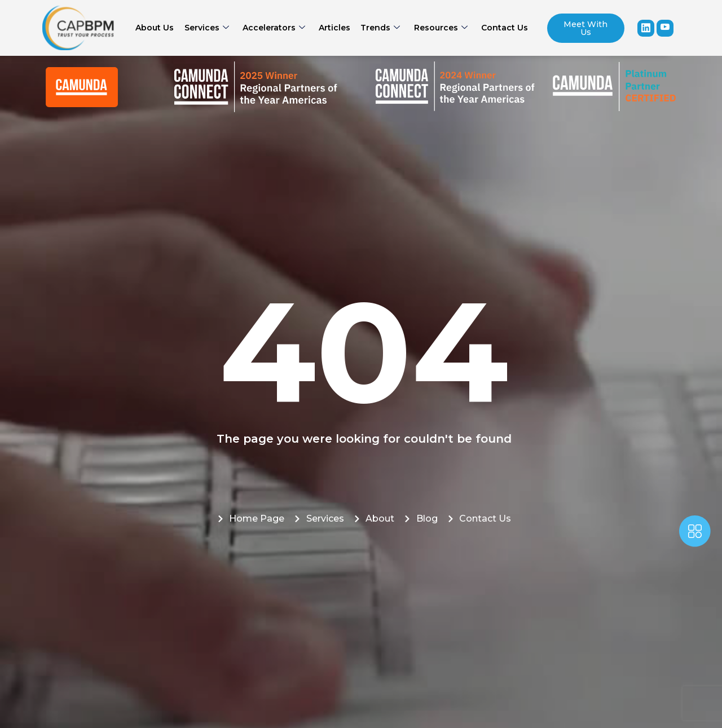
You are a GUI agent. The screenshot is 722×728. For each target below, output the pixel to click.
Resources (438, 28)
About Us (159, 28)
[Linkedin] (646, 28)
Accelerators (275, 28)
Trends (379, 28)
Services (209, 28)
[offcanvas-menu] (695, 533)
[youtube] (665, 28)
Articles (334, 28)
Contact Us (501, 28)
